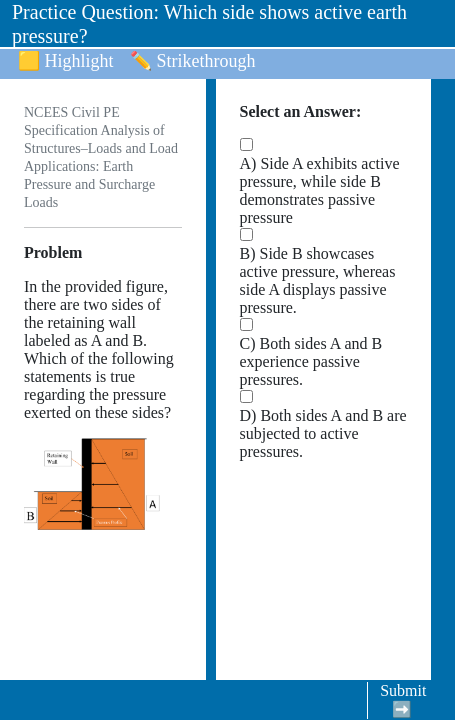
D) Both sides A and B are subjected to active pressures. (323, 433)
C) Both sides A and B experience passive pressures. (311, 361)
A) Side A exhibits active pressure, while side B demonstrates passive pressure (320, 190)
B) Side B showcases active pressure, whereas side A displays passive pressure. (318, 280)
